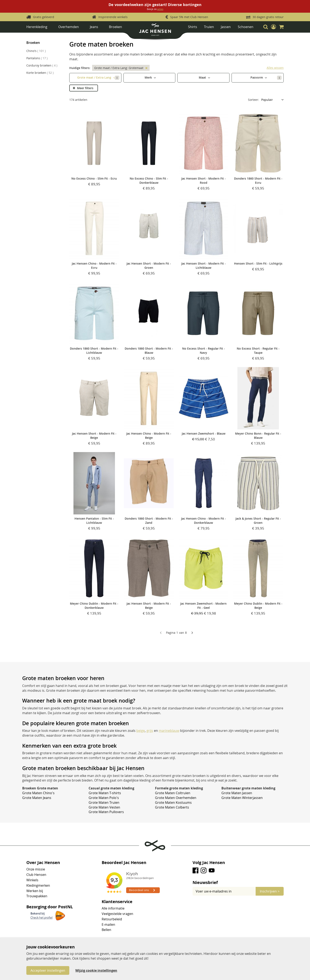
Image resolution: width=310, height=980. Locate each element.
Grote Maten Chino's (38, 793)
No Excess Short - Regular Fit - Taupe (258, 351)
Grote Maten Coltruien (173, 793)
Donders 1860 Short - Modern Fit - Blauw (149, 351)
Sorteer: (253, 100)
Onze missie (36, 869)
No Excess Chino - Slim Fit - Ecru (94, 178)
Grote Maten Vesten (104, 807)
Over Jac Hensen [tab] (43, 863)
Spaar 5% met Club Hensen (189, 17)
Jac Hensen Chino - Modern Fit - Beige (149, 436)
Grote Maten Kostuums (173, 802)
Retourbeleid (112, 919)
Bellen (106, 930)
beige (141, 731)
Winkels (32, 880)
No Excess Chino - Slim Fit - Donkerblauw (149, 181)
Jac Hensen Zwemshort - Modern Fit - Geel (203, 606)
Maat (203, 77)
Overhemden (69, 27)
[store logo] (155, 31)
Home (31, 36)
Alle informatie (113, 908)
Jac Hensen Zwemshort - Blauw (204, 433)
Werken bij (35, 891)
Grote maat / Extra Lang (98, 78)
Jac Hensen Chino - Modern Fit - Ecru (94, 266)
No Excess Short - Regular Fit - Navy (204, 351)
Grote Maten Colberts (172, 807)
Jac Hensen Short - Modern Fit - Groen (149, 266)
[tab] (238, 883)
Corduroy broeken (42, 65)
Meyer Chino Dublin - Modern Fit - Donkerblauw (94, 606)
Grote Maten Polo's (104, 798)
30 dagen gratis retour (268, 17)
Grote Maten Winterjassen (242, 798)
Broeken (115, 27)
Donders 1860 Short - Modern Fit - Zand (149, 521)
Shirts (193, 27)
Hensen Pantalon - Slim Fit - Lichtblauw (94, 521)
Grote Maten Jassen (237, 793)
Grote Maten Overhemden (176, 798)
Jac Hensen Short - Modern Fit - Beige (94, 436)
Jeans (94, 27)
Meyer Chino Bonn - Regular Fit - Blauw (258, 436)
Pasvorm (266, 78)
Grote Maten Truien (104, 802)
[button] (273, 27)
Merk (149, 77)
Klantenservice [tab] (117, 902)
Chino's (36, 51)
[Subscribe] (270, 891)
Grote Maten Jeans (37, 798)
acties (160, 9)
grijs (150, 731)
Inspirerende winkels (113, 17)
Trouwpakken (37, 896)
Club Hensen (36, 875)
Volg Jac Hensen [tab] (209, 863)
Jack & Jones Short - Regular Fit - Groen (258, 521)
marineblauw (169, 731)
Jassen (226, 27)
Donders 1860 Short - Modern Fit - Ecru (258, 181)
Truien (209, 27)
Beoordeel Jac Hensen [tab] (124, 863)
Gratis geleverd (44, 17)
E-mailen (108, 925)
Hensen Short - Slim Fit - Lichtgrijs (258, 263)
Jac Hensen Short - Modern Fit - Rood (204, 181)
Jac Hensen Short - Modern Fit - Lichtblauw (204, 266)
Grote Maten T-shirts (105, 793)
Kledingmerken (38, 885)
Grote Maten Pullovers (106, 812)
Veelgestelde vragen (117, 914)
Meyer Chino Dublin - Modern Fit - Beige (258, 606)
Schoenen (246, 27)
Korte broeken (40, 73)
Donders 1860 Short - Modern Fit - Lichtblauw (94, 351)
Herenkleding (37, 27)
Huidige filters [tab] (79, 68)
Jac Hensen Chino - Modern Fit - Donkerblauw (204, 521)
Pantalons (37, 58)
